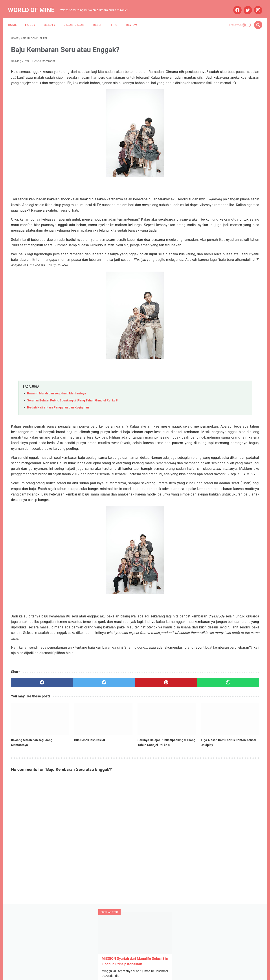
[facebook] (234, 5)
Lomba (220, 352)
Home (15, 17)
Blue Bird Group (206, 335)
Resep (101, 17)
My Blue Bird (204, 369)
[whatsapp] (157, 750)
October (211, 267)
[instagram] (254, 5)
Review (134, 17)
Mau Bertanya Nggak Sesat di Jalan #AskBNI (226, 360)
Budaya (201, 343)
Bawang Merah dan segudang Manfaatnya (57, 422)
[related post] (31, 781)
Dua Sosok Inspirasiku (69, 797)
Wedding (227, 377)
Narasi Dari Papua (230, 369)
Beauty (53, 17)
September (213, 275)
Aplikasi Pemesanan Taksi (235, 318)
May (208, 252)
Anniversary (204, 318)
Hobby (33, 17)
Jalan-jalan (77, 17)
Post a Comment (44, 57)
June (208, 291)
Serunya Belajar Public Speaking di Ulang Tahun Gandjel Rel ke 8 (72, 429)
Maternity (237, 352)
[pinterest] (115, 750)
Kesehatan (203, 352)
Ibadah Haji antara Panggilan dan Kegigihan (58, 436)
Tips (117, 17)
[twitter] (244, 5)
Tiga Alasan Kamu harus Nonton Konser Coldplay (155, 799)
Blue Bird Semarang (235, 335)
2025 (204, 236)
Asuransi (231, 327)
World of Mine (34, 5)
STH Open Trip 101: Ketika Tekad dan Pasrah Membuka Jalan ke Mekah (223, 137)
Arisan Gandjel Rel (208, 327)
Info (228, 343)
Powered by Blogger (140, 973)
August (210, 283)
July (208, 244)
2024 (204, 260)
